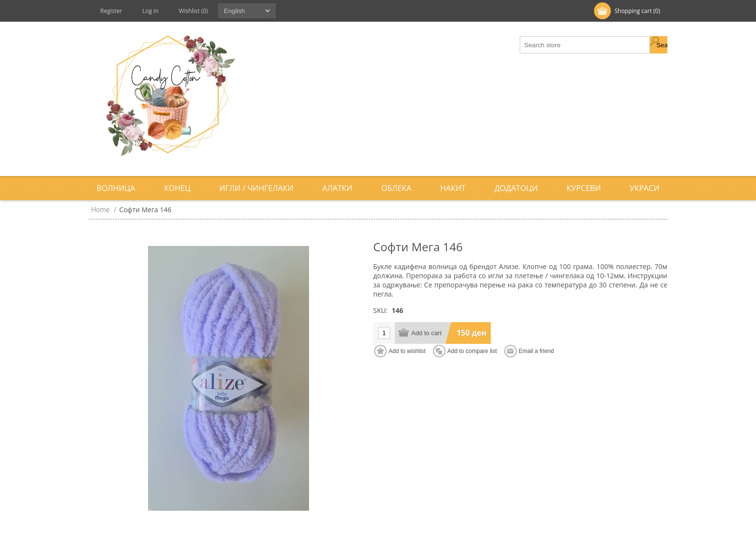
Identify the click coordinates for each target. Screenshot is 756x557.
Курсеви (584, 188)
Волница (116, 188)
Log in (150, 11)
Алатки (337, 188)
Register (111, 11)
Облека (396, 188)
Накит (453, 188)
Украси (645, 188)
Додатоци (516, 188)
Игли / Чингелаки (256, 188)
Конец (177, 188)
